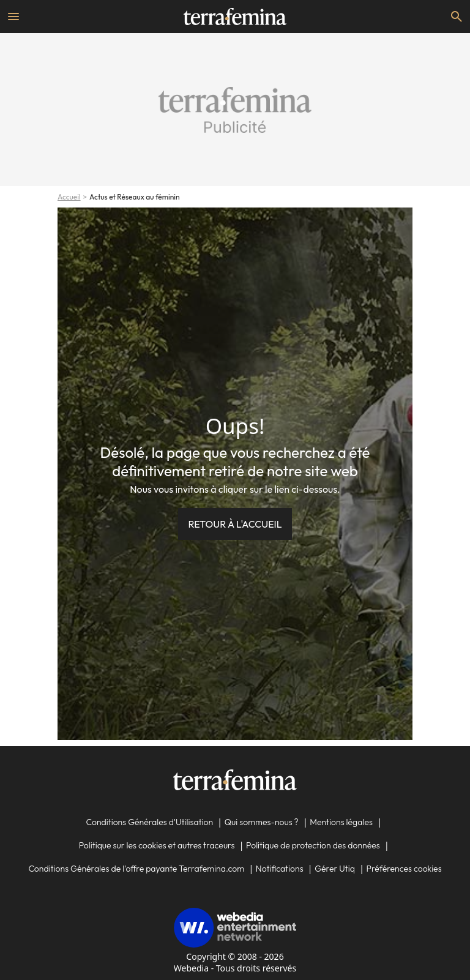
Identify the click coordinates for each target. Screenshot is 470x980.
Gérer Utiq (335, 869)
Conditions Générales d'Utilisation (149, 822)
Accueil (69, 197)
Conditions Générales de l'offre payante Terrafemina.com (136, 869)
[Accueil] (235, 17)
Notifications (280, 869)
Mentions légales (341, 822)
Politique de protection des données (313, 845)
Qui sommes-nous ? (262, 822)
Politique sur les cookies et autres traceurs (157, 845)
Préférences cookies (404, 869)
